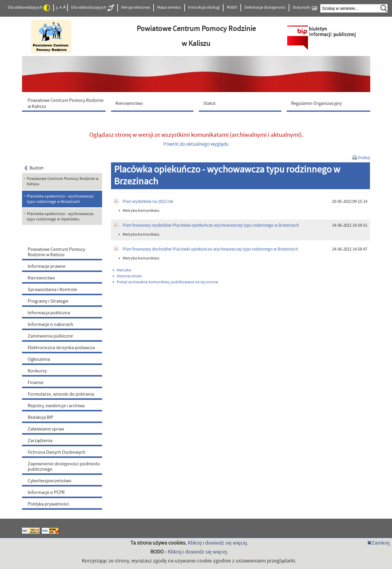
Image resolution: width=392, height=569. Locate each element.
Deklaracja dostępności (265, 7)
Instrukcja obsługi (204, 7)
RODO (232, 7)
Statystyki (305, 8)
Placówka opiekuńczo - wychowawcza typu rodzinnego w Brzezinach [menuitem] (60, 199)
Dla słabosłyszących (93, 8)
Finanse (36, 383)
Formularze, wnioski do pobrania (61, 394)
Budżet (34, 168)
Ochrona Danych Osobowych (57, 452)
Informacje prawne (47, 266)
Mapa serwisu (169, 7)
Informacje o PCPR (46, 492)
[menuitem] (65, 103)
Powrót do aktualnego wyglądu (196, 144)
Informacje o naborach (50, 324)
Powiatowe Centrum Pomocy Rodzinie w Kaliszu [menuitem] (63, 181)
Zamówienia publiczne (50, 336)
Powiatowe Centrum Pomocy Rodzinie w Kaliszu (56, 252)
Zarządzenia (40, 441)
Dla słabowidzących (29, 8)
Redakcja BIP (40, 417)
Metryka (122, 270)
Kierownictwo (41, 278)
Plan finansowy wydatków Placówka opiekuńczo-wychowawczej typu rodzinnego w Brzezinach (211, 225)
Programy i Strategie (48, 301)
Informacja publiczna (49, 313)
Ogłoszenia (39, 359)
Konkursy (37, 371)
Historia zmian (127, 276)
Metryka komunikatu (139, 211)
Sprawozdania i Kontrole (52, 290)
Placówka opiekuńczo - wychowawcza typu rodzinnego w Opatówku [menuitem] (60, 217)
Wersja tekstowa (136, 7)
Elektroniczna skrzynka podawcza (61, 348)
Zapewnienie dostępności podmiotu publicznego (64, 467)
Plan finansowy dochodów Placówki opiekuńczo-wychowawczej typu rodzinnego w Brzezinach (210, 249)
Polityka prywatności (48, 504)
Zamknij (378, 543)
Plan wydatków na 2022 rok (148, 202)
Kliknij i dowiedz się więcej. (218, 543)
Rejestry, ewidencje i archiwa (56, 406)
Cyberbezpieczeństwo (50, 481)
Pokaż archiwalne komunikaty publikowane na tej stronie (165, 282)
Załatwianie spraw (46, 429)
